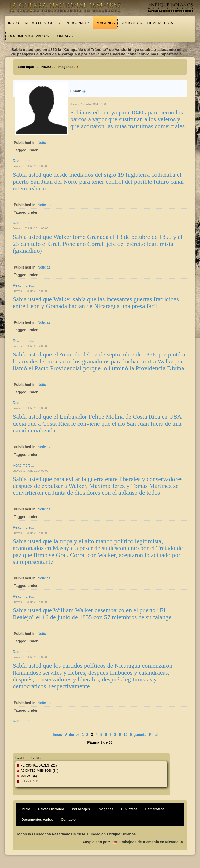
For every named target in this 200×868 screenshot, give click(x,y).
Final (154, 735)
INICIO (46, 67)
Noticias (44, 143)
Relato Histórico (42, 23)
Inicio (14, 23)
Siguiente (138, 735)
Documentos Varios (29, 36)
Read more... (23, 161)
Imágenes (105, 23)
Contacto (64, 36)
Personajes (78, 23)
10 (126, 735)
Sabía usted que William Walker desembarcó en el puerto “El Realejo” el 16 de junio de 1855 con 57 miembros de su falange (92, 614)
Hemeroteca (160, 23)
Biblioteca (131, 23)
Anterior (72, 735)
